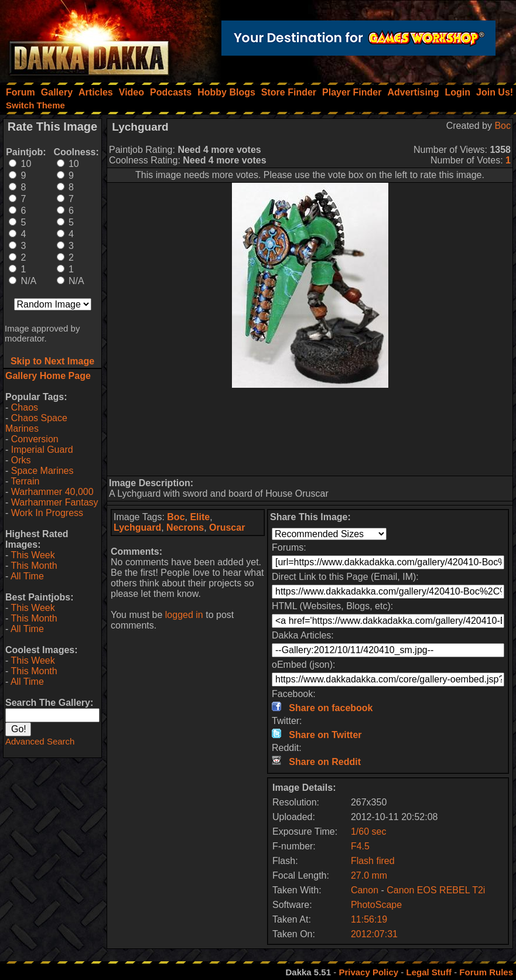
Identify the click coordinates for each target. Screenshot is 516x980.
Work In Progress (47, 513)
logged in (184, 615)
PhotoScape (376, 905)
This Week (33, 555)
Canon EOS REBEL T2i (436, 890)
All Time (27, 576)
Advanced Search (40, 741)
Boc (503, 126)
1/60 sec (368, 832)
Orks (21, 460)
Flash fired (373, 861)
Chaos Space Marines (36, 423)
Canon (365, 890)
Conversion (35, 439)
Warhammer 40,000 (52, 492)
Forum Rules (486, 972)
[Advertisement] (310, 432)
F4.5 (360, 846)
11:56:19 (369, 919)
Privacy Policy (368, 972)
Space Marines (42, 471)
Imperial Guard (42, 450)
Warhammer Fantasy (55, 502)
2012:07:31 (374, 934)
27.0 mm (369, 875)
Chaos (25, 407)
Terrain (25, 481)
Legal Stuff (429, 972)
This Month (34, 566)
